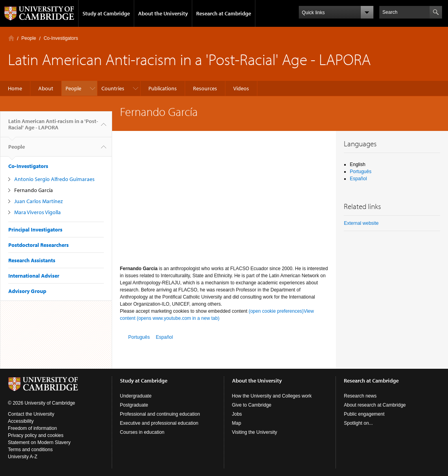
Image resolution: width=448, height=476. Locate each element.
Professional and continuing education (160, 414)
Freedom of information (32, 428)
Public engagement (364, 414)
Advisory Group (27, 291)
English (357, 164)
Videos (241, 88)
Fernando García (34, 190)
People (29, 38)
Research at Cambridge (224, 13)
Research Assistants (32, 260)
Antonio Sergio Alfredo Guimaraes (54, 179)
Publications (163, 88)
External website (361, 223)
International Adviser (34, 276)
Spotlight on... (358, 423)
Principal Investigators (35, 230)
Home (11, 38)
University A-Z (23, 457)
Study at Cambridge (106, 13)
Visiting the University (255, 432)
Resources (205, 88)
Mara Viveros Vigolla (37, 212)
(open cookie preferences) (276, 311)
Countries (113, 88)
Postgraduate (134, 405)
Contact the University (31, 414)
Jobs (237, 414)
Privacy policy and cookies (36, 435)
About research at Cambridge (375, 405)
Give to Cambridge (252, 405)
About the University (163, 13)
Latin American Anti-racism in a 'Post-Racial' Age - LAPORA (53, 127)
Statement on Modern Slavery (39, 442)
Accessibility (21, 421)
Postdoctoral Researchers (38, 245)
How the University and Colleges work (272, 396)
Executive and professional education (159, 423)
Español (164, 337)
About (46, 88)
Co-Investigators (61, 38)
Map (237, 423)
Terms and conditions (30, 450)
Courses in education (142, 432)
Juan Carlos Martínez (38, 201)
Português (139, 337)
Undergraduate (136, 396)
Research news (360, 396)
